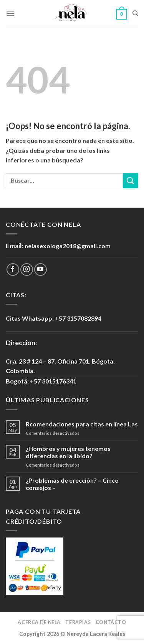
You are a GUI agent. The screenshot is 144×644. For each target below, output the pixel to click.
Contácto (111, 622)
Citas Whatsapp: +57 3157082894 (54, 318)
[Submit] (131, 180)
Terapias (78, 622)
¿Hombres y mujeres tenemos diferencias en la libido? (68, 452)
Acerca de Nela (39, 622)
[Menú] (10, 13)
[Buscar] (135, 13)
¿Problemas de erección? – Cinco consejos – (72, 484)
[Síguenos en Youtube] (41, 270)
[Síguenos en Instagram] (27, 270)
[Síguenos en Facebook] (13, 270)
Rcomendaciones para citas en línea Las (82, 424)
